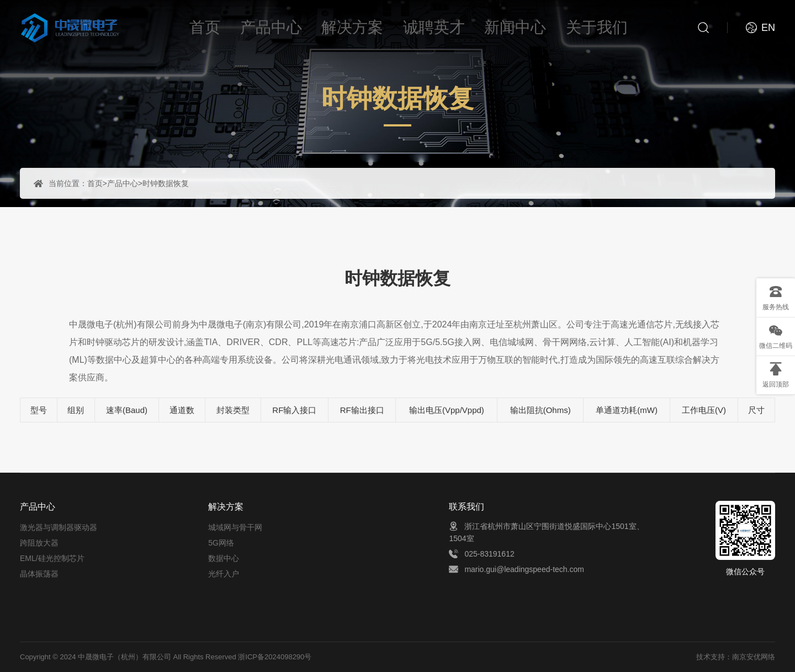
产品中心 (123, 183)
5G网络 (221, 543)
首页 (95, 183)
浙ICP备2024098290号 (275, 657)
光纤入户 (224, 574)
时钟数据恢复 (166, 183)
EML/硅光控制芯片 (52, 558)
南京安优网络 (754, 657)
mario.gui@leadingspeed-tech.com (524, 569)
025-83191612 (489, 554)
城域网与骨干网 (235, 527)
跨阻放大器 (39, 543)
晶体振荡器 (39, 574)
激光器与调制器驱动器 (59, 527)
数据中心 (224, 558)
